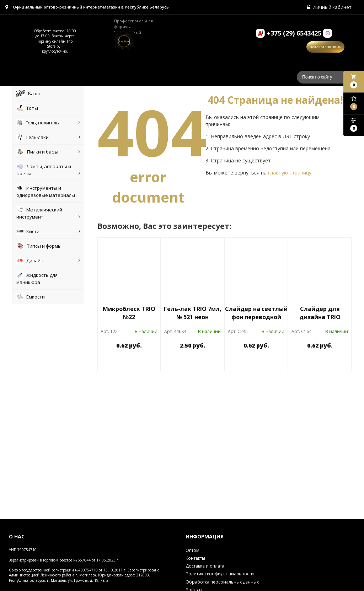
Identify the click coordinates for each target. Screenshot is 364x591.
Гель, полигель (48, 123)
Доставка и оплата (205, 566)
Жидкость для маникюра (37, 278)
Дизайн (48, 260)
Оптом (192, 550)
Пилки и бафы (48, 152)
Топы (27, 108)
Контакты (195, 558)
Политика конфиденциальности (220, 574)
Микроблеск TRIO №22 (129, 313)
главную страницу (290, 173)
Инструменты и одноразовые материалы (46, 191)
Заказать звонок (325, 47)
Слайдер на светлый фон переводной (256, 313)
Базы (28, 93)
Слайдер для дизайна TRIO (320, 313)
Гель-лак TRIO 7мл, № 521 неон (193, 313)
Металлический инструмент (48, 213)
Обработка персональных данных (222, 582)
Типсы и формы (39, 246)
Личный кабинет (329, 7)
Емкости (31, 297)
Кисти (48, 231)
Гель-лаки (48, 137)
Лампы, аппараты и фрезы (48, 170)
